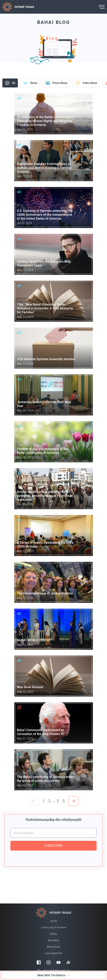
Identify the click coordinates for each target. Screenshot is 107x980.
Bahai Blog (54, 940)
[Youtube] (59, 962)
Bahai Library (54, 947)
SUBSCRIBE (53, 846)
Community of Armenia (53, 927)
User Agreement (54, 953)
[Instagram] (48, 962)
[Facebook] (39, 962)
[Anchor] (68, 962)
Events (54, 934)
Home (54, 921)
